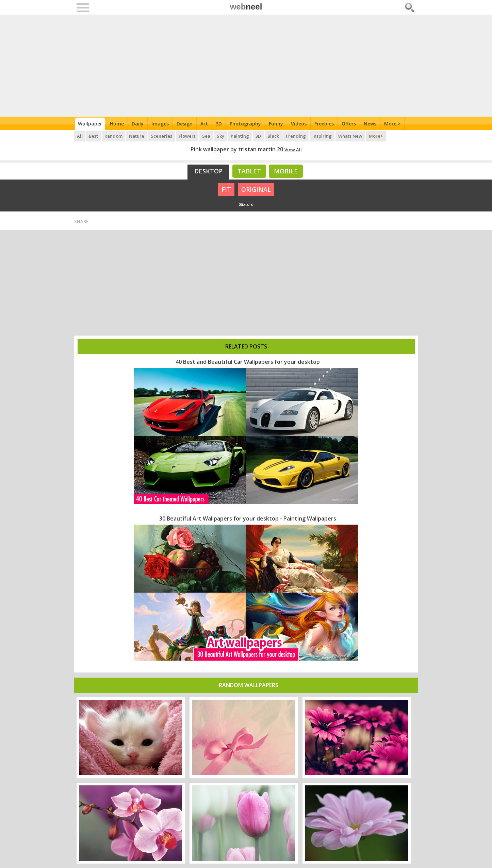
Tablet (249, 171)
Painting (240, 136)
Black (274, 136)
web (246, 7)
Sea (207, 136)
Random (114, 136)
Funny (276, 124)
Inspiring (323, 136)
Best (94, 136)
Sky (221, 136)
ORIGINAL (256, 189)
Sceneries (162, 136)
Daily (138, 124)
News (370, 124)
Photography (245, 124)
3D (219, 124)
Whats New (351, 136)
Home (117, 124)
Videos (299, 124)
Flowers (187, 136)
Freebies (324, 124)
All (80, 136)
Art (204, 124)
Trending (296, 136)
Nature (137, 136)
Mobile (286, 171)
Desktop (208, 171)
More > (392, 124)
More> (377, 136)
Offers (349, 124)
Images (160, 124)
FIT (226, 189)
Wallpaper (90, 124)
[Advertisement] (246, 66)
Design (185, 124)
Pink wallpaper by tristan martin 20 (237, 149)
